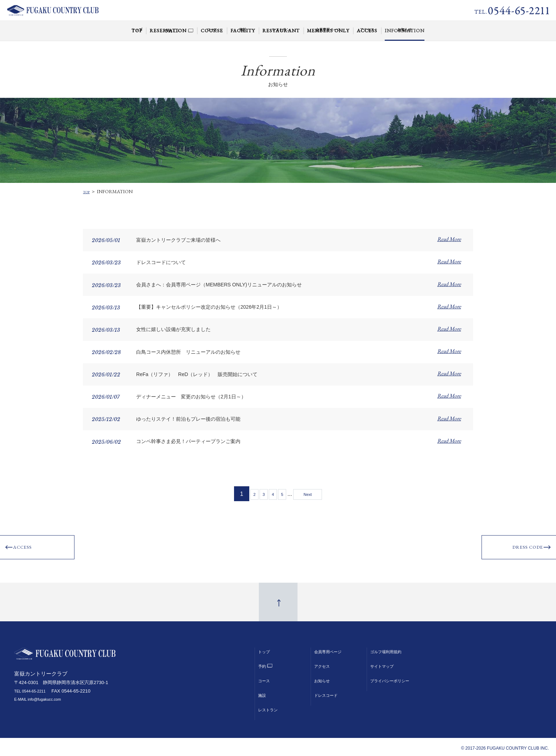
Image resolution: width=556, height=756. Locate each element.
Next (322, 494)
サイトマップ (385, 663)
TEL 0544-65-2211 (34, 688)
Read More (449, 239)
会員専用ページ (332, 649)
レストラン (271, 707)
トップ (266, 649)
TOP (88, 191)
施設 (263, 692)
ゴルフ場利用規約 (390, 649)
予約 (263, 663)
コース (266, 678)
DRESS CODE (522, 550)
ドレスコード (329, 692)
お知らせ (324, 678)
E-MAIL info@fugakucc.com (43, 697)
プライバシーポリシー (395, 678)
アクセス (324, 663)
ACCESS (27, 550)
